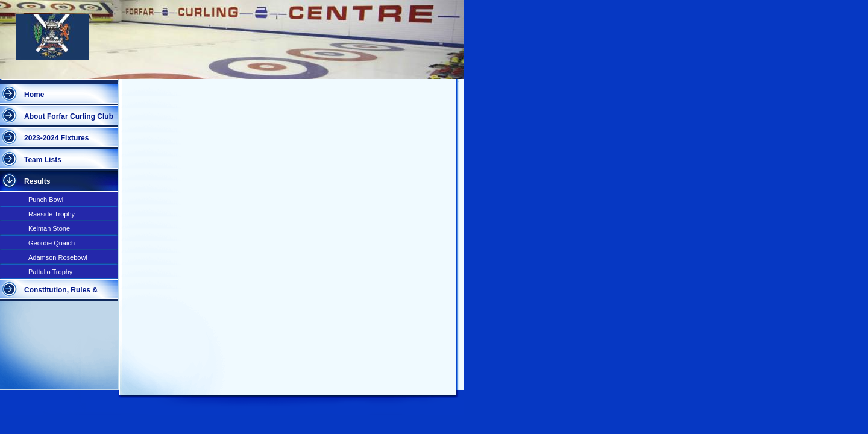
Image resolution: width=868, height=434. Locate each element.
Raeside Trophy (52, 214)
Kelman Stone (49, 228)
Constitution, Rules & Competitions (61, 293)
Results (37, 181)
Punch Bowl (46, 200)
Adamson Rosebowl (58, 257)
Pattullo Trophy (50, 272)
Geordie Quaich (52, 243)
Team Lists (43, 160)
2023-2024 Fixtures (56, 138)
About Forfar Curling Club (69, 116)
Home (34, 95)
